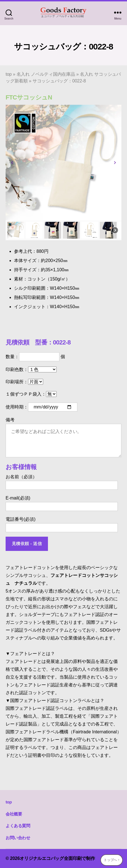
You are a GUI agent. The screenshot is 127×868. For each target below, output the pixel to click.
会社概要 (14, 814)
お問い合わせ (18, 838)
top (9, 74)
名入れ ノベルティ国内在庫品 (46, 74)
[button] (12, 163)
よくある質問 (18, 826)
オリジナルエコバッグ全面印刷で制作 (57, 858)
